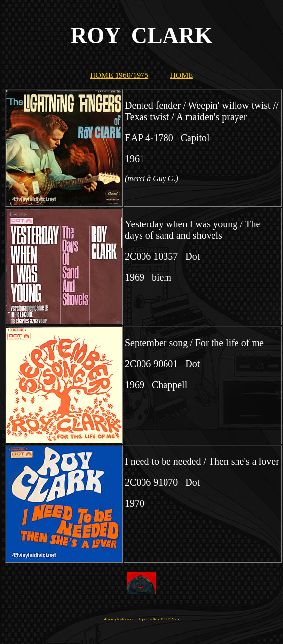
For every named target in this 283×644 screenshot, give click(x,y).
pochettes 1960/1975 (161, 619)
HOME (181, 75)
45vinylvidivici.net (121, 619)
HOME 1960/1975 (119, 75)
